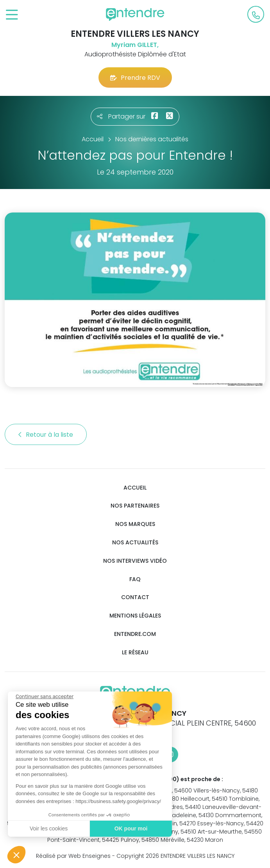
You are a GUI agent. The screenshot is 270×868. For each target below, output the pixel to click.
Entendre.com (135, 634)
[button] (16, 855)
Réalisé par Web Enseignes (73, 856)
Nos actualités (135, 543)
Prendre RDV (135, 78)
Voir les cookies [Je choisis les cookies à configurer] (48, 828)
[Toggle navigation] (12, 15)
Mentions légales (135, 616)
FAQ (135, 579)
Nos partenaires (135, 506)
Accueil (135, 488)
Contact (135, 597)
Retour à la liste (46, 435)
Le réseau (135, 653)
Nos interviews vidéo (135, 561)
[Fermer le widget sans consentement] (44, 697)
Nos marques (135, 524)
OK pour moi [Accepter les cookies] (131, 828)
